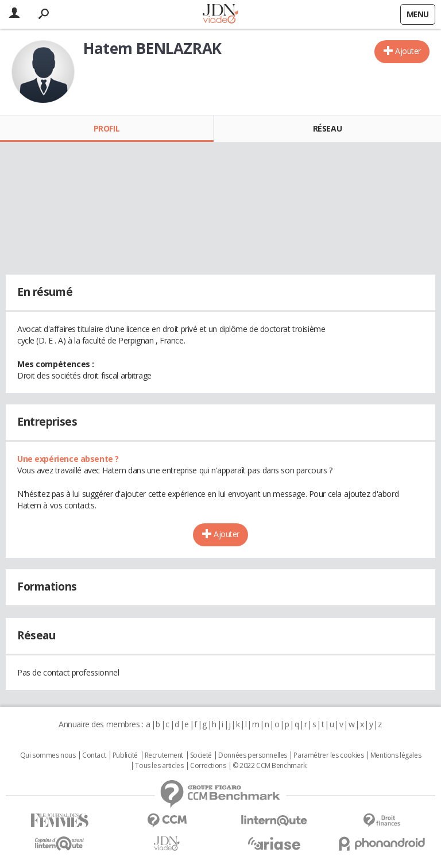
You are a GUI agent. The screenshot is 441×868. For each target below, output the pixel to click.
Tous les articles (159, 766)
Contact (94, 755)
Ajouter (408, 51)
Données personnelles (253, 755)
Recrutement (164, 755)
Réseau (327, 128)
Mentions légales (396, 755)
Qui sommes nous (48, 755)
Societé (201, 755)
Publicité (125, 755)
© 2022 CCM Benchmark (270, 766)
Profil (107, 128)
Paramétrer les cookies (328, 755)
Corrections (208, 766)
